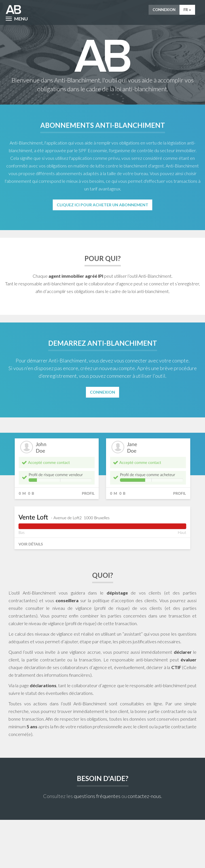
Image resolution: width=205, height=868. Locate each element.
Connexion (164, 10)
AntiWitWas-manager (13, 10)
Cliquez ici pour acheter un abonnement (102, 205)
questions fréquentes (97, 796)
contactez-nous (144, 796)
